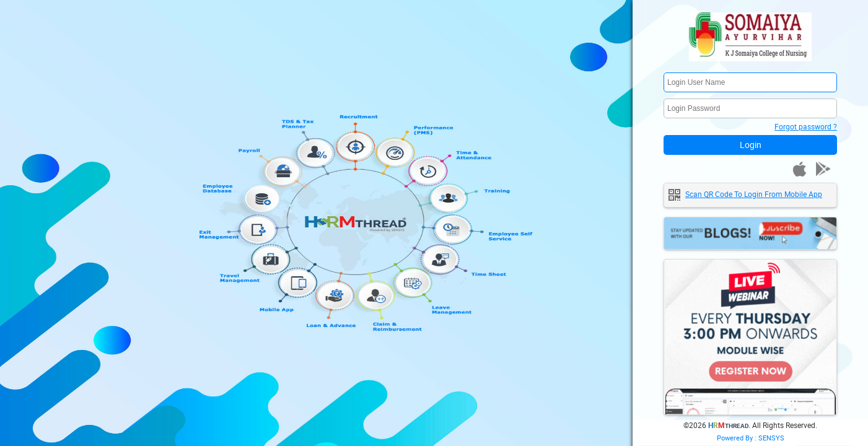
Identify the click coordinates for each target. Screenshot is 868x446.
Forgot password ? (806, 126)
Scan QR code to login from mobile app (754, 194)
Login (751, 145)
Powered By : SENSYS (751, 438)
